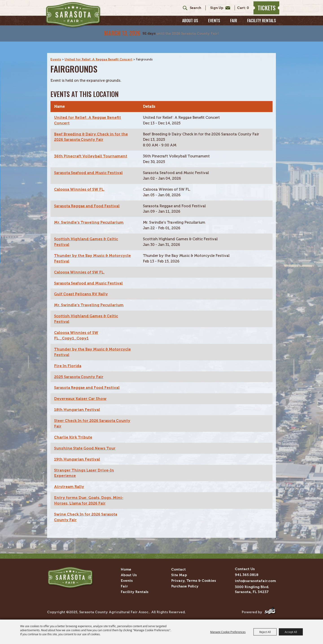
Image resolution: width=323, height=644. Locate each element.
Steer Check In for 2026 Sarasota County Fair (86, 421)
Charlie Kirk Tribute (74, 434)
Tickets (263, 10)
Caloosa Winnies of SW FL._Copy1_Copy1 (77, 331)
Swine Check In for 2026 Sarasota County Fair (87, 516)
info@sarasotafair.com (255, 579)
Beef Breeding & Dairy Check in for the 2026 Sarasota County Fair (92, 130)
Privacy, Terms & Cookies (194, 579)
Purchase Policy (185, 585)
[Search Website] (192, 11)
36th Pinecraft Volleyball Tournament (92, 149)
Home (126, 568)
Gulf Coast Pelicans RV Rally (82, 289)
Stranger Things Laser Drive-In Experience (85, 471)
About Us (190, 26)
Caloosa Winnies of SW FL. (80, 183)
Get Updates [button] (216, 11)
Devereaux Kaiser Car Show (81, 395)
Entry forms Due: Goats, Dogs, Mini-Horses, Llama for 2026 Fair (90, 499)
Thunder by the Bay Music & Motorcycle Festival (82, 253)
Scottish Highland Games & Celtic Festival (87, 236)
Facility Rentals (262, 26)
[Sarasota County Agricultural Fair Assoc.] (81, 18)
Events (214, 26)
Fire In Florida (68, 362)
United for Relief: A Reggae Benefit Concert (100, 51)
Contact (178, 568)
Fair (234, 26)
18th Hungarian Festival (78, 406)
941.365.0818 (247, 573)
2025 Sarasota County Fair (80, 373)
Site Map (179, 574)
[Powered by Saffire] (270, 611)
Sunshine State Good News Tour (86, 446)
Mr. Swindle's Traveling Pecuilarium (90, 216)
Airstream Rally (70, 485)
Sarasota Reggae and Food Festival (88, 200)
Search (180, 11)
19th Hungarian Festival (78, 457)
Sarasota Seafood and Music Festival (90, 166)
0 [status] (244, 11)
